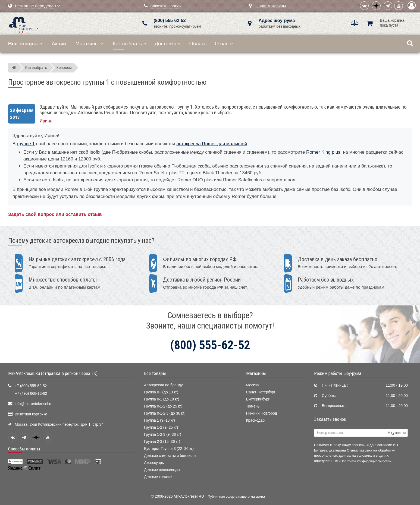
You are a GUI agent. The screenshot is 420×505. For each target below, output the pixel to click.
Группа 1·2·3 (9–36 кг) (163, 435)
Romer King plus (323, 152)
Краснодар (256, 420)
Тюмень (253, 406)
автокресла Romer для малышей (211, 144)
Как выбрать (130, 44)
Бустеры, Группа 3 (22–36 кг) (169, 449)
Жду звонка (397, 433)
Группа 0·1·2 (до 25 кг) (163, 406)
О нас (224, 44)
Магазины (90, 44)
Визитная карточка (31, 414)
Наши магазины (271, 6)
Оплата (198, 44)
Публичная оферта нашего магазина (236, 497)
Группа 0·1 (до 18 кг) (162, 399)
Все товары (155, 373)
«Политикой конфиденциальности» (365, 461)
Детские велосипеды (162, 470)
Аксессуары (154, 463)
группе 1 (26, 144)
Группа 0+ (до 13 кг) (161, 392)
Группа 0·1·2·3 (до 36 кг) (165, 413)
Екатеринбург (258, 399)
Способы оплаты (24, 449)
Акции (59, 44)
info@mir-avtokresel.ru (34, 404)
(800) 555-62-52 (170, 20)
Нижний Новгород (262, 413)
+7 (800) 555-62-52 (31, 386)
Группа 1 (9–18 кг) (159, 420)
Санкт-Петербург (261, 392)
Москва (253, 385)
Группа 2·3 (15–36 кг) (162, 442)
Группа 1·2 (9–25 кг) (161, 427)
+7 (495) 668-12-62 (31, 394)
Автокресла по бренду (163, 385)
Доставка (168, 44)
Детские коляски (158, 477)
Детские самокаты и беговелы (170, 456)
